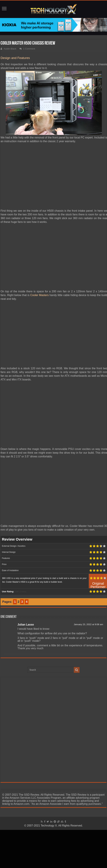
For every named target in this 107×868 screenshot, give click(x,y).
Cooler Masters (40, 295)
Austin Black (10, 49)
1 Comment (29, 49)
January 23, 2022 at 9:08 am (88, 624)
